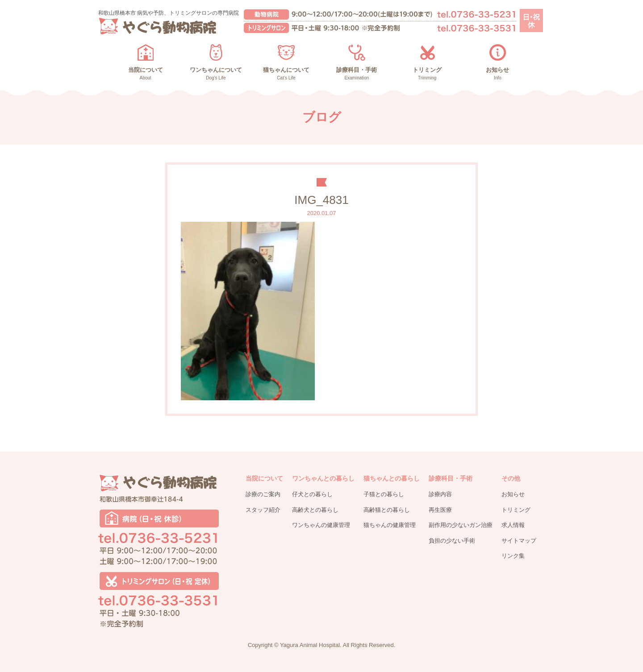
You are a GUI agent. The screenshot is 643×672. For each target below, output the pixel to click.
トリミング (516, 510)
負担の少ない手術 (452, 541)
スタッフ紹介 (263, 510)
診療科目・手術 (451, 478)
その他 (511, 478)
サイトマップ (519, 541)
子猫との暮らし (384, 494)
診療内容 (440, 494)
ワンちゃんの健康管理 (321, 525)
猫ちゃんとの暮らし (392, 478)
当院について (264, 478)
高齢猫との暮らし (387, 510)
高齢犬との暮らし (315, 510)
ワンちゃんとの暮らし (323, 478)
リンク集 (513, 556)
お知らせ (513, 494)
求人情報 (513, 525)
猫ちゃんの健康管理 (390, 525)
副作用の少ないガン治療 (461, 525)
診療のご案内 (263, 494)
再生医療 (440, 510)
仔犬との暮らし (312, 494)
